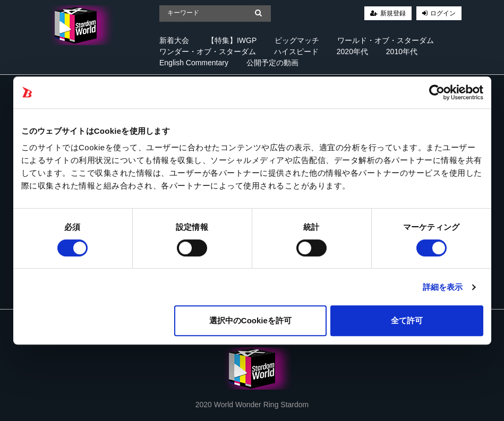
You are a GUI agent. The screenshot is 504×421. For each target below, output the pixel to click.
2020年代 (352, 51)
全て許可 (407, 320)
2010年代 (402, 51)
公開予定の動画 (272, 63)
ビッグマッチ (297, 40)
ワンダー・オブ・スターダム (208, 51)
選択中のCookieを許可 (250, 320)
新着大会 (174, 40)
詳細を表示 (443, 287)
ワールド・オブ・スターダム (386, 40)
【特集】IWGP (232, 40)
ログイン (443, 13)
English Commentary (194, 63)
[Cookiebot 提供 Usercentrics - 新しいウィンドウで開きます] (437, 92)
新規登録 (393, 13)
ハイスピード (296, 51)
